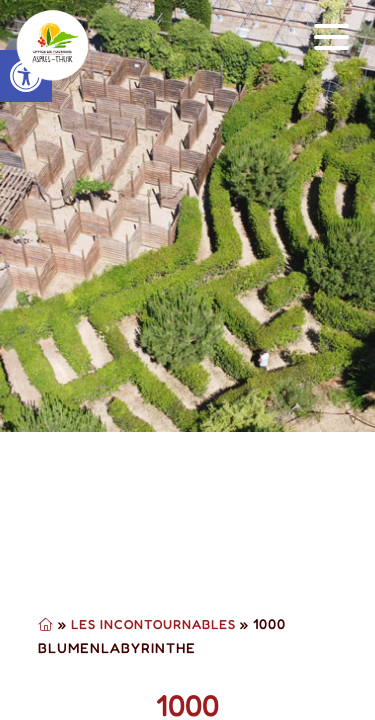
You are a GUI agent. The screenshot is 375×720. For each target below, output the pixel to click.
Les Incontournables (153, 624)
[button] (332, 37)
